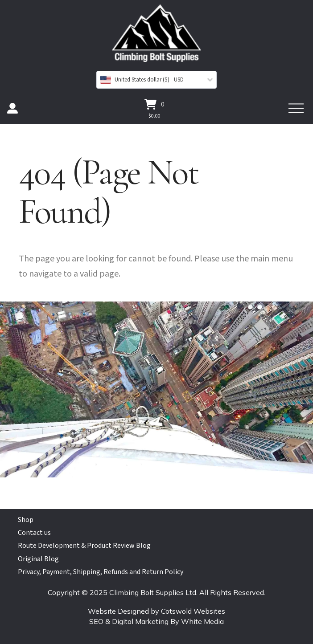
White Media (202, 621)
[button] (154, 104)
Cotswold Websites (193, 611)
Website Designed (118, 611)
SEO (96, 621)
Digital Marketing (140, 621)
